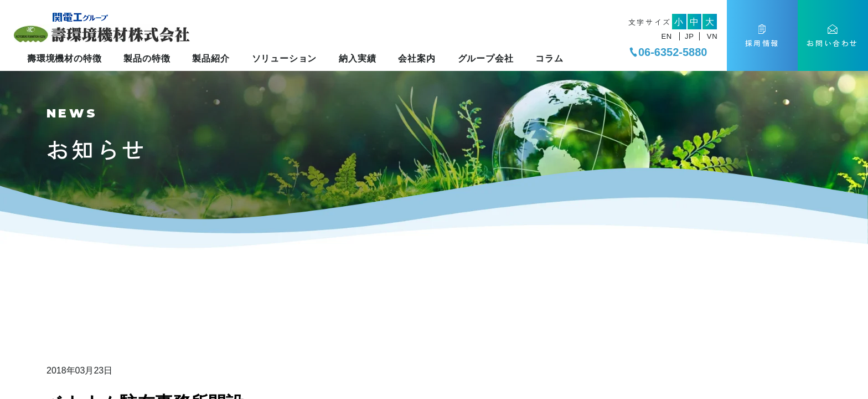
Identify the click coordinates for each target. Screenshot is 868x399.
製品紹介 (211, 58)
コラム (549, 58)
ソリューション (285, 58)
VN (712, 36)
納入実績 (357, 58)
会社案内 (417, 58)
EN (666, 36)
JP (689, 36)
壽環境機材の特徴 (64, 58)
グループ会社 (486, 58)
